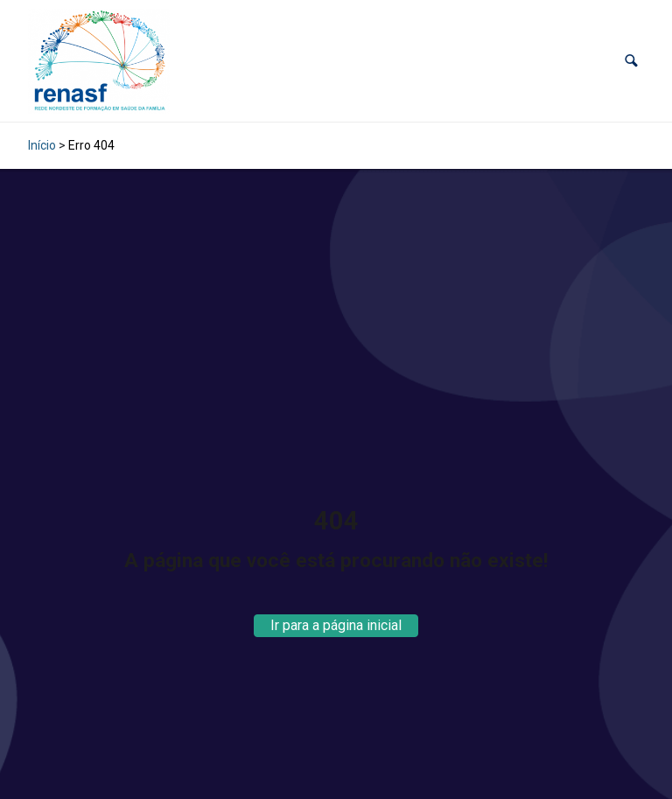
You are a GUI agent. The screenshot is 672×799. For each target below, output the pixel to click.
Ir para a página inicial (336, 625)
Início (42, 145)
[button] (631, 61)
